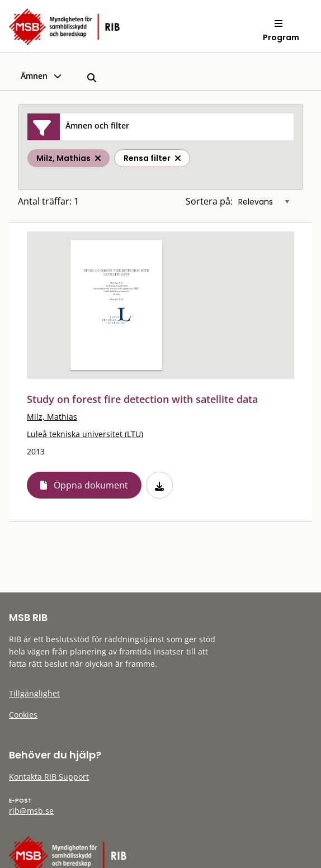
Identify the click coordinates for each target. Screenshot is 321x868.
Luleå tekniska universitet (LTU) (85, 434)
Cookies (23, 715)
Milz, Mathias (52, 417)
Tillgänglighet (34, 693)
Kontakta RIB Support (49, 777)
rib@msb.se (31, 811)
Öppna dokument (91, 485)
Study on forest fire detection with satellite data (142, 399)
